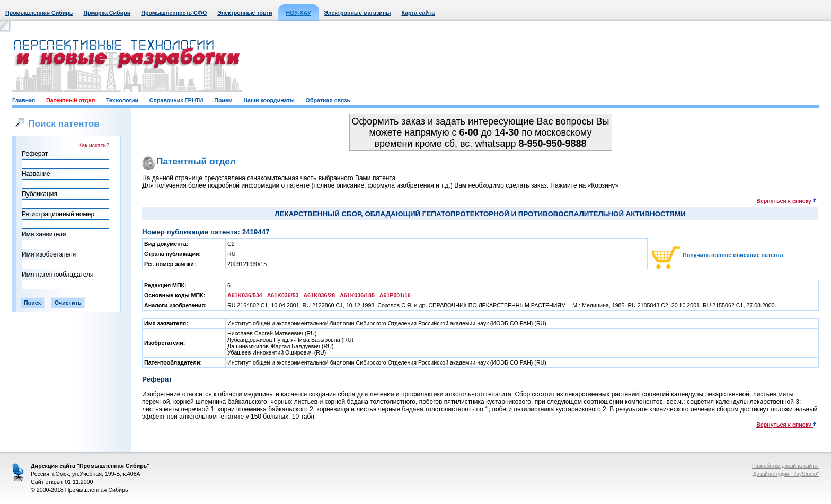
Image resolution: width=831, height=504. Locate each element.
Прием (223, 100)
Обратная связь (328, 100)
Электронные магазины (358, 13)
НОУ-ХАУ (299, 13)
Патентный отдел (70, 100)
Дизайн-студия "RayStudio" (786, 474)
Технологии (122, 100)
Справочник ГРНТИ (176, 100)
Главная (24, 100)
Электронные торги (245, 13)
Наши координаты (269, 100)
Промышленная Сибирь (39, 13)
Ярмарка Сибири (107, 13)
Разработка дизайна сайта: (785, 466)
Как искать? (94, 145)
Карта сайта (418, 13)
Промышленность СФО (174, 13)
